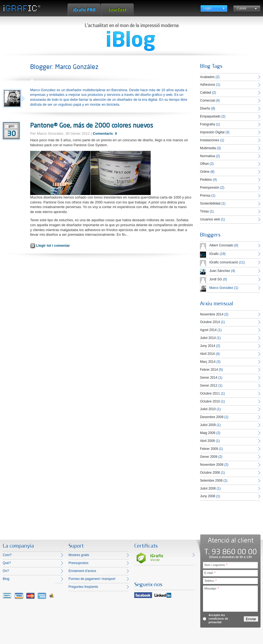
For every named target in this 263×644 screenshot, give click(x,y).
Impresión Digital (212, 132)
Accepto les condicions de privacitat (218, 619)
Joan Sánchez (220, 271)
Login (207, 8)
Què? (7, 563)
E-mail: (210, 573)
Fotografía (208, 124)
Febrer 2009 (209, 449)
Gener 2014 (209, 378)
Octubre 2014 (210, 322)
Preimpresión (210, 188)
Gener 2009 (209, 457)
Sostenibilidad (210, 203)
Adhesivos (208, 85)
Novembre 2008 (212, 465)
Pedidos (206, 180)
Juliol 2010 (208, 409)
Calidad (206, 93)
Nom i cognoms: (216, 565)
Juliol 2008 (208, 488)
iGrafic (214, 254)
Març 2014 (208, 362)
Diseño (205, 108)
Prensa (205, 196)
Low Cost (117, 10)
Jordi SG (216, 279)
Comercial (207, 100)
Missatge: (212, 588)
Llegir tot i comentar (53, 245)
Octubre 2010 (210, 401)
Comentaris (103, 133)
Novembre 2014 (212, 314)
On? (6, 571)
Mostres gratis (79, 555)
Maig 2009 (208, 433)
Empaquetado (210, 116)
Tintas (204, 211)
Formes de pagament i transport (92, 579)
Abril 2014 (207, 354)
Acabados (207, 77)
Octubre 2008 (210, 473)
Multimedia (208, 148)
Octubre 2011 (210, 393)
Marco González (221, 288)
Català (241, 8)
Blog (6, 579)
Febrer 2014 (209, 370)
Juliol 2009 (208, 425)
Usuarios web (210, 219)
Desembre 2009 (212, 417)
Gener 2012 (209, 386)
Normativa (208, 156)
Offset (204, 164)
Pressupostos (78, 563)
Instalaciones (210, 140)
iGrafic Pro (84, 10)
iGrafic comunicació (224, 262)
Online (205, 172)
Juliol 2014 (208, 338)
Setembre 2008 (211, 481)
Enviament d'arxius (82, 571)
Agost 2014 (208, 330)
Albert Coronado (221, 245)
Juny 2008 (208, 496)
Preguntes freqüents (83, 587)
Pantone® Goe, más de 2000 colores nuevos (92, 125)
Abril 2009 (207, 441)
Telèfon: (210, 581)
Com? (7, 555)
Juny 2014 (208, 346)
